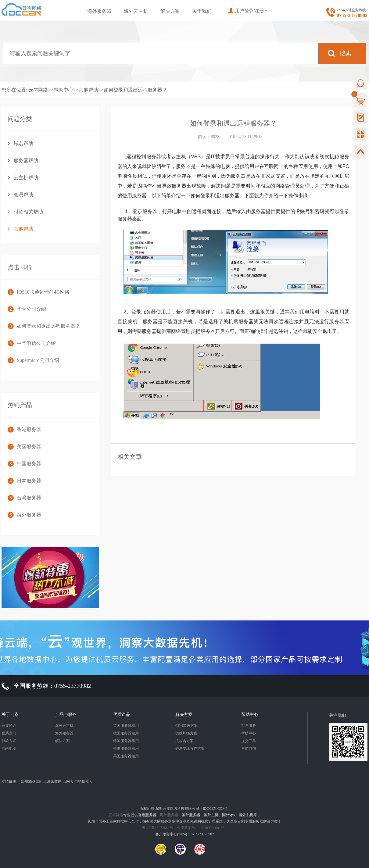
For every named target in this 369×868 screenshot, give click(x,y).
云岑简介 (9, 726)
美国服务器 (29, 447)
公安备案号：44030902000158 (201, 828)
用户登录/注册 (249, 11)
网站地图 (9, 748)
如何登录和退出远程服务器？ (135, 90)
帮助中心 (63, 90)
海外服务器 (99, 11)
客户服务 (249, 726)
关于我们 (202, 11)
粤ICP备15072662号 (158, 828)
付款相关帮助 (28, 212)
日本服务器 (29, 481)
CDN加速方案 (186, 726)
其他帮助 (88, 90)
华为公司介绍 (31, 309)
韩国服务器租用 (126, 741)
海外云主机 (136, 11)
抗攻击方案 (184, 741)
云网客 (68, 781)
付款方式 (9, 741)
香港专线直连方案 (190, 748)
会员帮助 (23, 195)
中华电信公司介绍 (36, 343)
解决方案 (170, 11)
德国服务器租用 (126, 733)
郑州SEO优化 (32, 781)
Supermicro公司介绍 (38, 360)
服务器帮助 (26, 161)
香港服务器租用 (126, 748)
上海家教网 (52, 781)
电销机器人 (84, 781)
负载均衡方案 (186, 733)
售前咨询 (249, 748)
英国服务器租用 (126, 726)
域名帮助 (23, 143)
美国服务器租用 (126, 756)
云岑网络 (38, 90)
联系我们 (9, 733)
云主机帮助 (26, 178)
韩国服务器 (29, 464)
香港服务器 (29, 429)
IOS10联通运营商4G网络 (43, 292)
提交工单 (249, 741)
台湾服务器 (29, 498)
